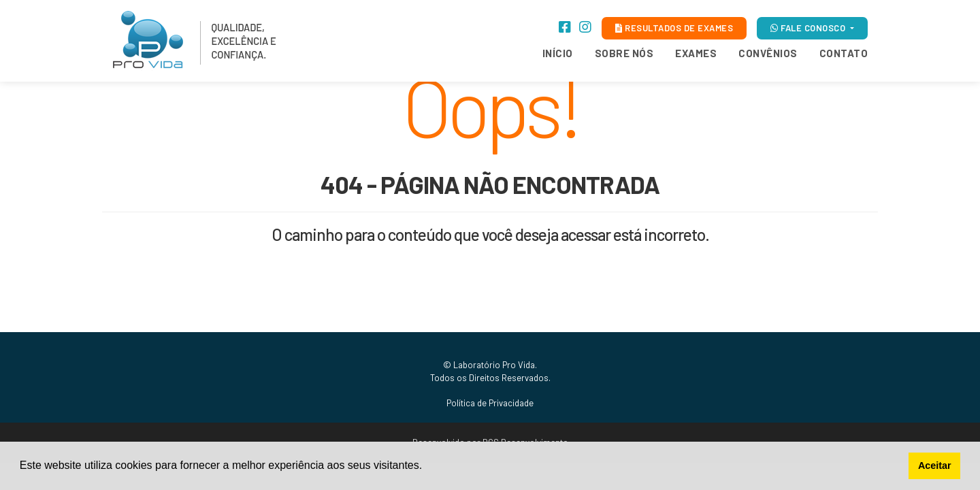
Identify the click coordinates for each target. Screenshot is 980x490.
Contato (844, 53)
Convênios (768, 53)
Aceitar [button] (935, 465)
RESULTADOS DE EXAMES (674, 28)
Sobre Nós (624, 53)
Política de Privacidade (490, 403)
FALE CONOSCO (809, 28)
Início (558, 53)
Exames (696, 53)
